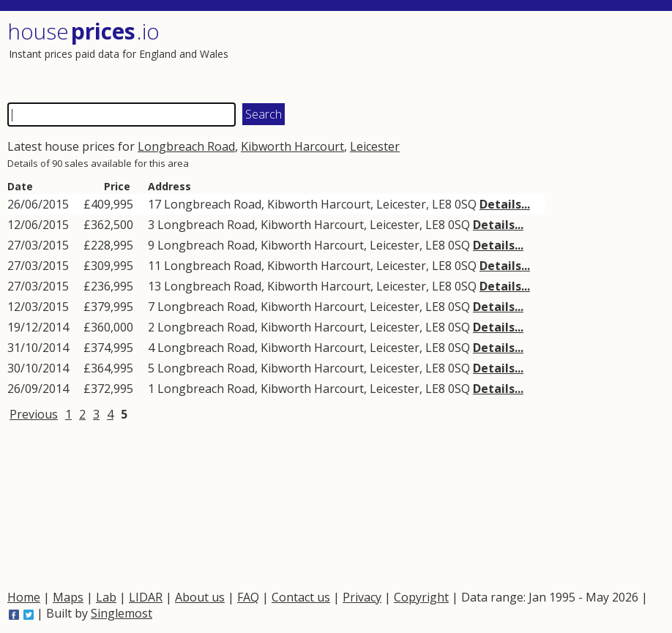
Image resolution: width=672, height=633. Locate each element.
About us (200, 597)
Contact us (301, 597)
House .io (83, 31)
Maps (68, 597)
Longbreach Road (186, 146)
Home (24, 597)
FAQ (248, 597)
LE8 (442, 204)
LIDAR (146, 597)
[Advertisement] (497, 55)
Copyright (421, 597)
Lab (106, 597)
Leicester (375, 146)
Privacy (362, 597)
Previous (34, 414)
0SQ (466, 204)
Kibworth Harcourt (292, 146)
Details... (505, 204)
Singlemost (122, 613)
